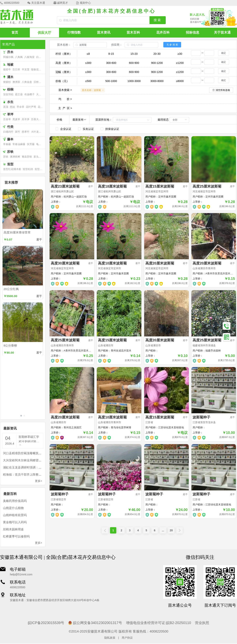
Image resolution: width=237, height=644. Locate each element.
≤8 (88, 54)
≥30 (180, 54)
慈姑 (12, 107)
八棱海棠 (29, 57)
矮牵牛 (7, 69)
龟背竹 (40, 144)
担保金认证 (112, 129)
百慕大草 (36, 119)
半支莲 (26, 69)
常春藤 (7, 144)
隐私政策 (110, 637)
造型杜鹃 (28, 169)
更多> (39, 481)
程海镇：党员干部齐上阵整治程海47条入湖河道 (34, 474)
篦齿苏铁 (27, 157)
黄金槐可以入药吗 (15, 522)
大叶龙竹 (36, 132)
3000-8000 (157, 81)
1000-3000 (134, 81)
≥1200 (180, 63)
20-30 (157, 54)
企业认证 (66, 129)
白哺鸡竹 (8, 132)
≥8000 (180, 81)
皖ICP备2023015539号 (46, 622)
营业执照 (202, 622)
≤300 (88, 63)
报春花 (35, 69)
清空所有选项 (223, 90)
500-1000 (111, 81)
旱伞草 (20, 107)
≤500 (88, 81)
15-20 (134, 54)
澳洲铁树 (15, 157)
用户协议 (127, 637)
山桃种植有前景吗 (15, 515)
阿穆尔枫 (8, 57)
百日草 (16, 69)
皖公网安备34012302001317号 (95, 622)
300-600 (111, 63)
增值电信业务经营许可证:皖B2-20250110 (158, 622)
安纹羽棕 (8, 94)
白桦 (39, 57)
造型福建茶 (41, 169)
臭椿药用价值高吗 (15, 500)
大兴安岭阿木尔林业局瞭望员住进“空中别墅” (32, 460)
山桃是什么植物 (13, 508)
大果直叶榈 (43, 94)
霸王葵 (19, 94)
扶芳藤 (31, 144)
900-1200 (157, 63)
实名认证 (88, 129)
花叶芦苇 (31, 107)
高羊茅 (26, 119)
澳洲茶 (16, 82)
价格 (59, 120)
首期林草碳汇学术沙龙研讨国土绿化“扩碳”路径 (29, 438)
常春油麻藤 (19, 144)
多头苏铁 (39, 157)
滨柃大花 (39, 82)
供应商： (117, 45)
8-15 (111, 54)
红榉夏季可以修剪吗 (16, 536)
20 (171, 530)
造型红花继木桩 (12, 169)
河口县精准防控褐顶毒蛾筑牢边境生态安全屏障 (34, 453)
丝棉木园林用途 (13, 529)
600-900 (134, 63)
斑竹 (18, 132)
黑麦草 (16, 119)
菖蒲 (6, 107)
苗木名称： (64, 45)
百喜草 (7, 119)
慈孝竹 (26, 132)
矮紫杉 (7, 82)
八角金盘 (27, 82)
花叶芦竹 (43, 107)
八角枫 (19, 57)
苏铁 (6, 157)
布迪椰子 (29, 94)
